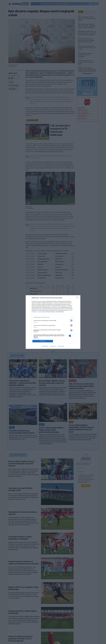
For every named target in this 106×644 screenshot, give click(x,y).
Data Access (53, 346)
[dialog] (53, 322)
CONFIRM (43, 341)
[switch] (71, 320)
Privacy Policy (61, 346)
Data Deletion (45, 346)
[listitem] (53, 317)
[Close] (78, 298)
